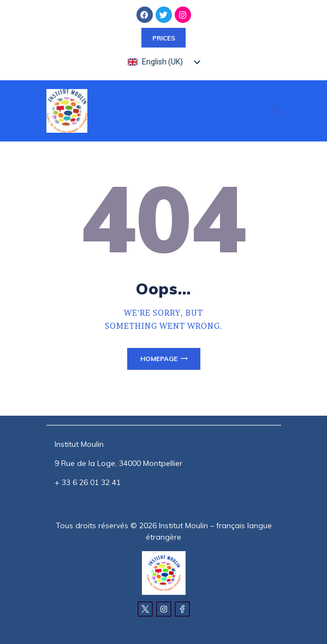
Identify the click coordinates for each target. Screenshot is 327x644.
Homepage (159, 359)
